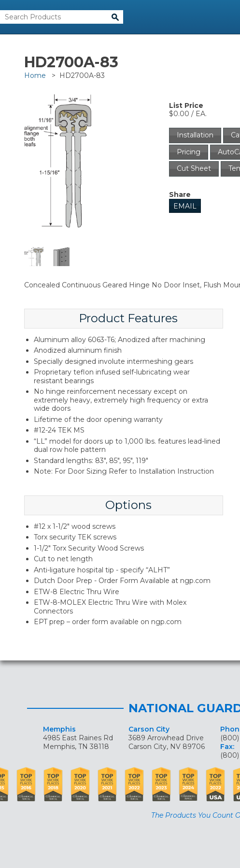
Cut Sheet (194, 168)
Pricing (189, 152)
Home (35, 75)
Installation (195, 135)
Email (185, 206)
